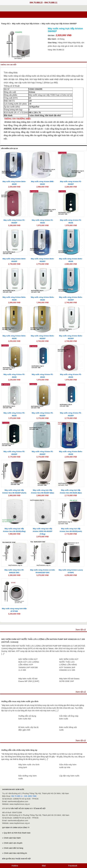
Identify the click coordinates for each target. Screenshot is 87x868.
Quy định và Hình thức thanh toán (17, 833)
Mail (43, 866)
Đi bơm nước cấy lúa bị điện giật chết (28, 729)
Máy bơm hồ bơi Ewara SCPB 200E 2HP (69, 680)
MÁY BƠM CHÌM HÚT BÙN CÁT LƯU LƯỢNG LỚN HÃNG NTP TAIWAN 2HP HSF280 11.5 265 (29, 665)
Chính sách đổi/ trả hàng (13, 848)
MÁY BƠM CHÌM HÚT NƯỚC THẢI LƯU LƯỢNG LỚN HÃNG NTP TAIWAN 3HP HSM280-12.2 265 (69, 665)
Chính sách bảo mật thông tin (15, 853)
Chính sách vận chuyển (13, 843)
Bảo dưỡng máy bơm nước (28, 777)
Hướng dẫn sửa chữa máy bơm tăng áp (19, 750)
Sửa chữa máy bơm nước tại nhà (68, 766)
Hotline (15, 866)
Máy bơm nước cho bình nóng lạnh (29, 766)
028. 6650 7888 (30, 796)
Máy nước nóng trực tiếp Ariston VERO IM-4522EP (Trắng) (43, 531)
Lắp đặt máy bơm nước (69, 776)
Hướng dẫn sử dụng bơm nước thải (27, 717)
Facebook (73, 866)
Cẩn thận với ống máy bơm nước (69, 717)
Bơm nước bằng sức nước (68, 729)
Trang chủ (5, 24)
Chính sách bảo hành (12, 838)
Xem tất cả (81, 630)
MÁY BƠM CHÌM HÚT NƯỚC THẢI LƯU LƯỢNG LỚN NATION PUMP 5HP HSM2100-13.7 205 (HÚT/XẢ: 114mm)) (43, 641)
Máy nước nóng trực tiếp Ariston (26, 24)
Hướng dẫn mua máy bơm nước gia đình (20, 701)
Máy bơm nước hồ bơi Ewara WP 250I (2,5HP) (29, 680)
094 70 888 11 (17, 796)
